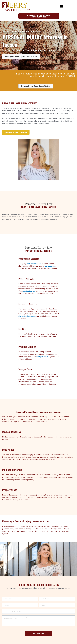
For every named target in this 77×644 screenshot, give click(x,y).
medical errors (29, 291)
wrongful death (42, 357)
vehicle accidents (34, 264)
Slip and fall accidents (27, 316)
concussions (50, 266)
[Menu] (62, 6)
